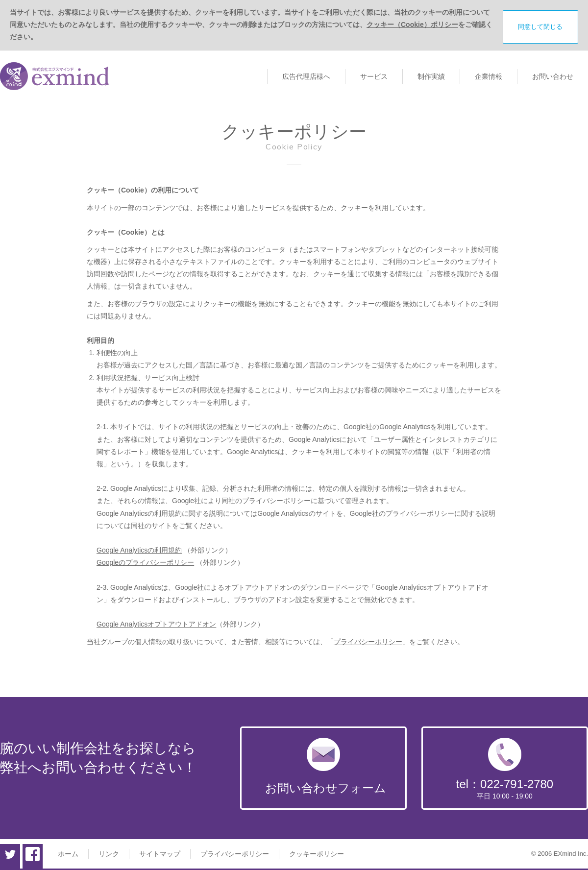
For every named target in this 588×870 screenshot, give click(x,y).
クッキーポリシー (317, 854)
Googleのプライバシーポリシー (145, 562)
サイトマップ (160, 854)
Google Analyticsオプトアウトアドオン (156, 624)
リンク (109, 854)
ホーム (68, 854)
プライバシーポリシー (368, 642)
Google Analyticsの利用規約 (139, 550)
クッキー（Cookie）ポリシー (412, 24)
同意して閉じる (540, 27)
